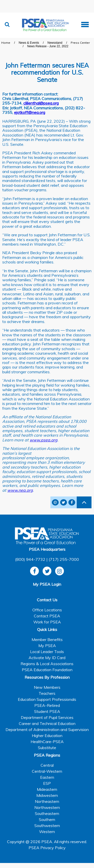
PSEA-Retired (47, 705)
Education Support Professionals (47, 699)
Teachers (47, 693)
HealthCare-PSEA (47, 742)
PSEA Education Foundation (47, 670)
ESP (47, 783)
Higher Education (47, 736)
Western (47, 832)
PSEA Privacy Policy (47, 848)
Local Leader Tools (47, 652)
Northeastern (47, 801)
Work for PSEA (47, 622)
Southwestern (47, 826)
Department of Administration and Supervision (47, 729)
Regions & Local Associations (47, 664)
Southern (47, 819)
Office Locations (47, 610)
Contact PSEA (47, 616)
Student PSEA (47, 711)
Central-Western (47, 771)
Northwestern (47, 807)
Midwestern (47, 795)
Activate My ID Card (47, 658)
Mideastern (47, 789)
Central (47, 765)
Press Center (80, 43)
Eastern (47, 777)
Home (6, 43)
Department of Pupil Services (47, 717)
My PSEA (47, 646)
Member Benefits (47, 639)
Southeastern (47, 813)
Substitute (47, 748)
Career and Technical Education (47, 723)
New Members (47, 687)
